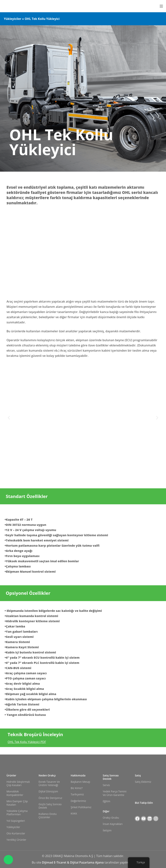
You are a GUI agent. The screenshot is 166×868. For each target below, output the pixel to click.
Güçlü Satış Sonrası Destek (50, 806)
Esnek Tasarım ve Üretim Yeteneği (49, 783)
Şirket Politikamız (81, 807)
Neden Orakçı (47, 775)
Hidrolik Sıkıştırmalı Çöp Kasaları (18, 783)
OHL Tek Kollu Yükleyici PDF (27, 742)
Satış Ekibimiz (143, 782)
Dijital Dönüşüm (48, 791)
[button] (9, 418)
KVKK (74, 813)
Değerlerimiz (78, 801)
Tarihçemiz (77, 794)
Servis (106, 785)
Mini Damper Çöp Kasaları (17, 803)
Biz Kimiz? (77, 788)
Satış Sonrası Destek (111, 777)
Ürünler (11, 775)
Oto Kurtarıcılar (16, 833)
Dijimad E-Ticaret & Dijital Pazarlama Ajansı (73, 862)
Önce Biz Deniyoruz (50, 798)
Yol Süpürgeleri (16, 821)
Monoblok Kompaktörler (15, 793)
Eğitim (107, 801)
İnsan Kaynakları (113, 824)
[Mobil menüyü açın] (161, 6)
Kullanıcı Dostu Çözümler (48, 816)
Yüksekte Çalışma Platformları (17, 813)
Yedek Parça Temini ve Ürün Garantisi (115, 793)
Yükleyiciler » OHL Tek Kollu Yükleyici (32, 19)
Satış (138, 775)
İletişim (107, 830)
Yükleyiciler (13, 827)
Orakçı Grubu (111, 818)
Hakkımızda (78, 775)
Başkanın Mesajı (80, 782)
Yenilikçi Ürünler (16, 840)
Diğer (106, 811)
